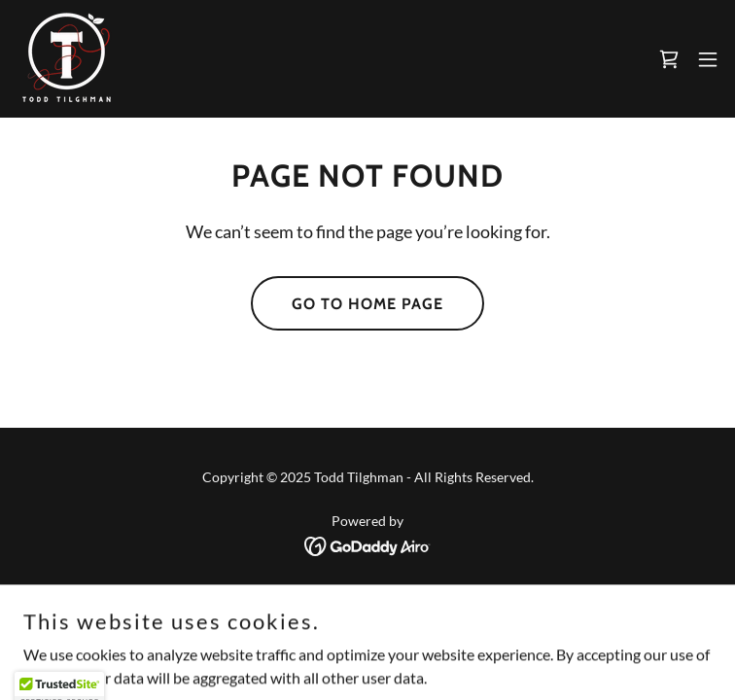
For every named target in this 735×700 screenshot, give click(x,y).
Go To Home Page (367, 304)
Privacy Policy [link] (368, 600)
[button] (708, 59)
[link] (67, 59)
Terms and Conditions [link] (368, 627)
